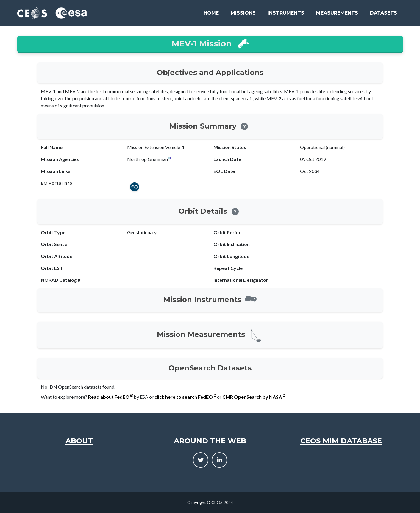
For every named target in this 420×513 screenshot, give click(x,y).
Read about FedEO (110, 397)
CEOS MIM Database (341, 441)
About (79, 441)
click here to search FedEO (185, 397)
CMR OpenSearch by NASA (254, 397)
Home (211, 13)
